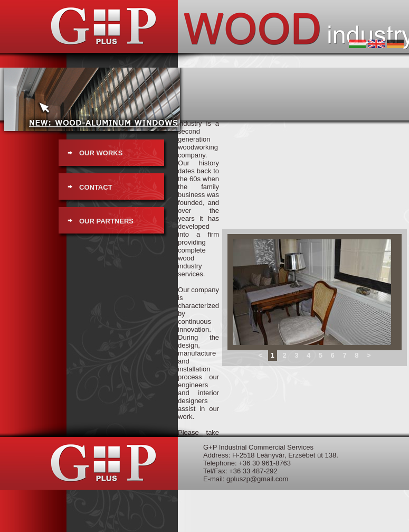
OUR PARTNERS (106, 221)
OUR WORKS (101, 153)
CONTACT (96, 187)
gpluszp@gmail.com (257, 479)
